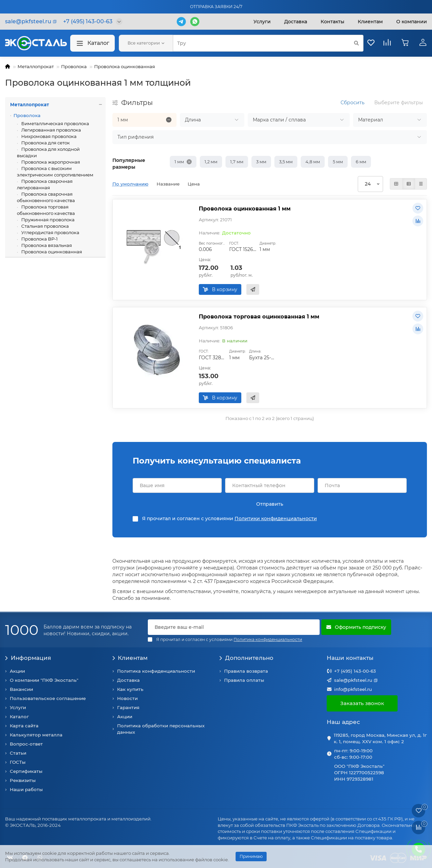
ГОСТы (18, 762)
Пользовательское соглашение (48, 698)
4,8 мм (313, 162)
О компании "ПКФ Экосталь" (44, 680)
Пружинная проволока (47, 220)
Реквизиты (23, 780)
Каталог (92, 43)
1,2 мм (211, 162)
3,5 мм (286, 162)
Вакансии (21, 689)
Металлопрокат (36, 66)
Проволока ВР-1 (39, 239)
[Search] (268, 43)
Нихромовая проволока (48, 136)
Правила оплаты (244, 680)
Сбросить (353, 103)
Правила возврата (246, 671)
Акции (17, 671)
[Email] (234, 627)
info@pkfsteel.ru (353, 689)
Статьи (18, 753)
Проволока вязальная (46, 245)
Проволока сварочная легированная (45, 184)
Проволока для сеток (45, 143)
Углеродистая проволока (50, 232)
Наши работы (26, 789)
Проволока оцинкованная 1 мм (245, 208)
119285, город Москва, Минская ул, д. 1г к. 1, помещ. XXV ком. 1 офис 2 (380, 738)
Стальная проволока (45, 226)
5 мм (338, 162)
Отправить (270, 504)
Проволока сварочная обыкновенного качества (46, 197)
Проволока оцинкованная (125, 66)
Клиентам (130, 658)
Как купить (130, 689)
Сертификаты (26, 771)
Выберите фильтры (399, 103)
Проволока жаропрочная (50, 162)
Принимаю (251, 856)
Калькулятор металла (36, 735)
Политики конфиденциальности (276, 519)
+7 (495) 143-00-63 (355, 671)
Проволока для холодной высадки (48, 152)
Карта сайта (24, 726)
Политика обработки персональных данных (161, 729)
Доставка (296, 22)
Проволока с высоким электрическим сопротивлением (55, 172)
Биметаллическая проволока (55, 123)
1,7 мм (237, 162)
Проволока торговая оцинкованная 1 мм (259, 316)
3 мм (261, 162)
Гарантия (128, 707)
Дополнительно (246, 658)
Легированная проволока (51, 130)
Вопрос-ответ (26, 744)
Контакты (332, 22)
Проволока (74, 66)
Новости (127, 698)
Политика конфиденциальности (156, 671)
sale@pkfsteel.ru (353, 680)
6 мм (361, 162)
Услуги (262, 22)
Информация (28, 658)
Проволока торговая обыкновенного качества (46, 210)
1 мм (179, 162)
